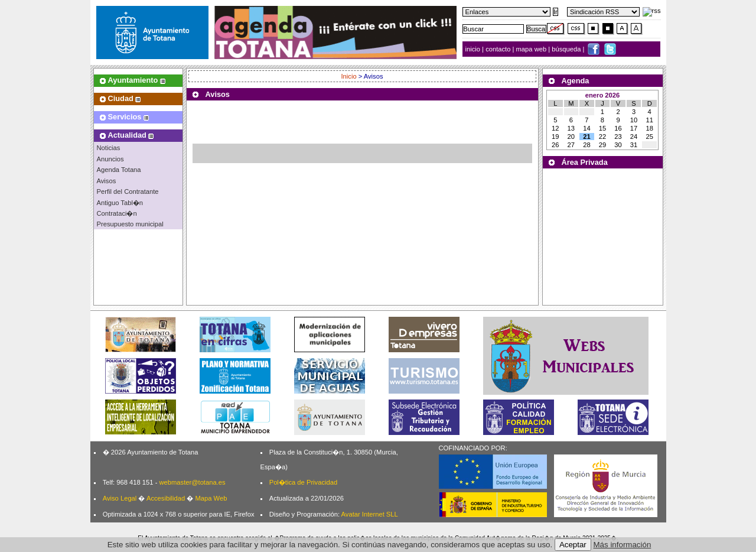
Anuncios (110, 159)
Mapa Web (211, 498)
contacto (498, 49)
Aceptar (573, 545)
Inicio (349, 76)
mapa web (532, 49)
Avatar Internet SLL (370, 514)
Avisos (107, 181)
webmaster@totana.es (192, 482)
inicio (474, 49)
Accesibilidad (166, 498)
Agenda (576, 81)
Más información (623, 545)
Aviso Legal (120, 498)
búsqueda (567, 49)
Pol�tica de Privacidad (303, 482)
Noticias (109, 148)
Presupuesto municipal (130, 224)
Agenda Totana (119, 170)
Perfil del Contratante (128, 191)
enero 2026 (602, 95)
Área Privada (585, 162)
